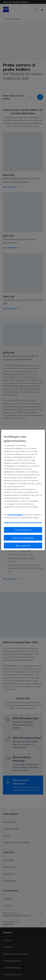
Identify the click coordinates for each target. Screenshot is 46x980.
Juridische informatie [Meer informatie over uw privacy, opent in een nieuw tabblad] (32, 522)
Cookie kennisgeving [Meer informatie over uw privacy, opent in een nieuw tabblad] (13, 522)
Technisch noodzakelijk (23, 538)
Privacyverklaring (16, 515)
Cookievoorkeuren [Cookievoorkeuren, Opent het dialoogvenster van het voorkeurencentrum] (23, 530)
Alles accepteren (23, 546)
